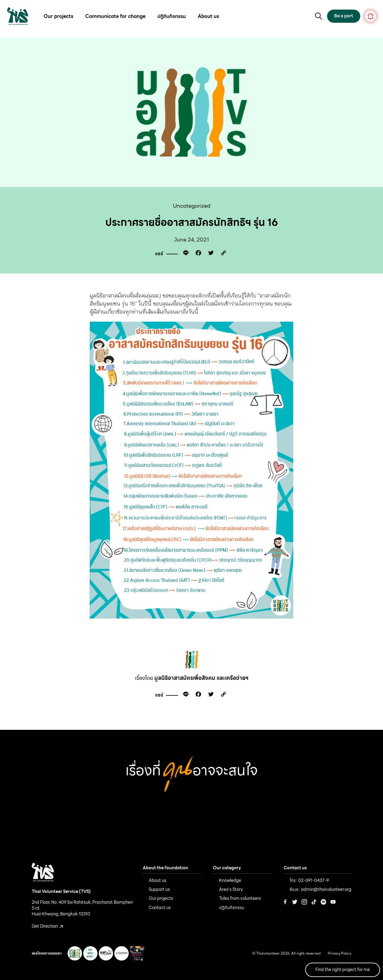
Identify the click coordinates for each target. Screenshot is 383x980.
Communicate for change (115, 16)
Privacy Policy (339, 954)
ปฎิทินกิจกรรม (172, 16)
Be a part (344, 16)
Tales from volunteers (240, 898)
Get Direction (47, 926)
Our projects (58, 16)
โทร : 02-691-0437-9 (309, 880)
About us (208, 16)
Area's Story (231, 889)
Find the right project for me (343, 970)
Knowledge (230, 880)
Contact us (160, 908)
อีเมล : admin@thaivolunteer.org (320, 889)
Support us (159, 889)
